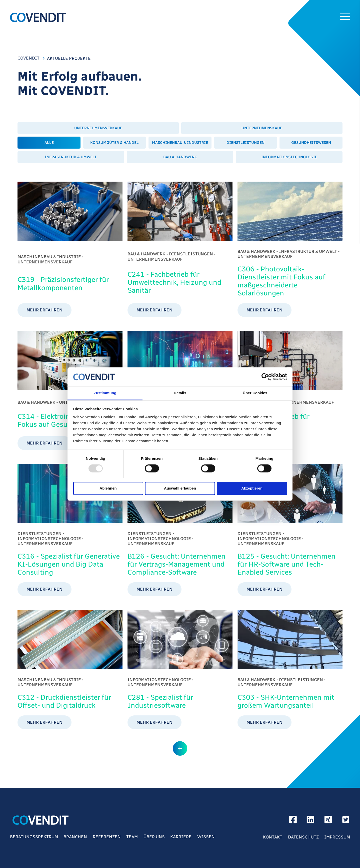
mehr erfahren (44, 310)
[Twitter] (346, 821)
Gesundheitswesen (311, 143)
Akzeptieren (252, 488)
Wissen (206, 837)
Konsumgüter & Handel (114, 143)
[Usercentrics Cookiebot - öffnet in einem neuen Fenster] (265, 377)
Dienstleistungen (245, 143)
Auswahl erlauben (180, 488)
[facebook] (293, 821)
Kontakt (273, 837)
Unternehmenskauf (262, 128)
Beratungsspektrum (34, 837)
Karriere (181, 837)
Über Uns (154, 837)
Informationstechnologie (289, 157)
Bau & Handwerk (180, 157)
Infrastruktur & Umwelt (71, 157)
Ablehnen (108, 488)
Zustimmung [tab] (105, 393)
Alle (49, 143)
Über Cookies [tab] (255, 393)
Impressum (337, 837)
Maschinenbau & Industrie (180, 143)
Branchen (75, 837)
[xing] (328, 821)
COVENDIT (28, 58)
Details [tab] (180, 393)
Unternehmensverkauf (98, 128)
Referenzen (107, 837)
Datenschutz (303, 837)
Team (132, 837)
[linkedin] (310, 821)
